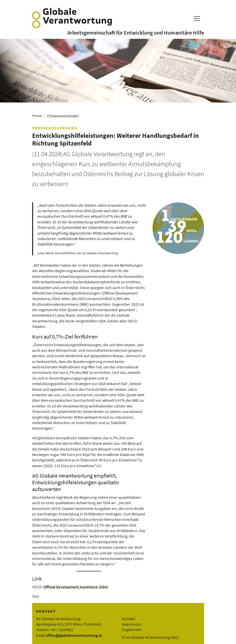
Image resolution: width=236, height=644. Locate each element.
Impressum (131, 624)
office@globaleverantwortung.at (74, 635)
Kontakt (128, 619)
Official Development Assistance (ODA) (76, 587)
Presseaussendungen (63, 116)
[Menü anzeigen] (197, 19)
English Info (132, 630)
